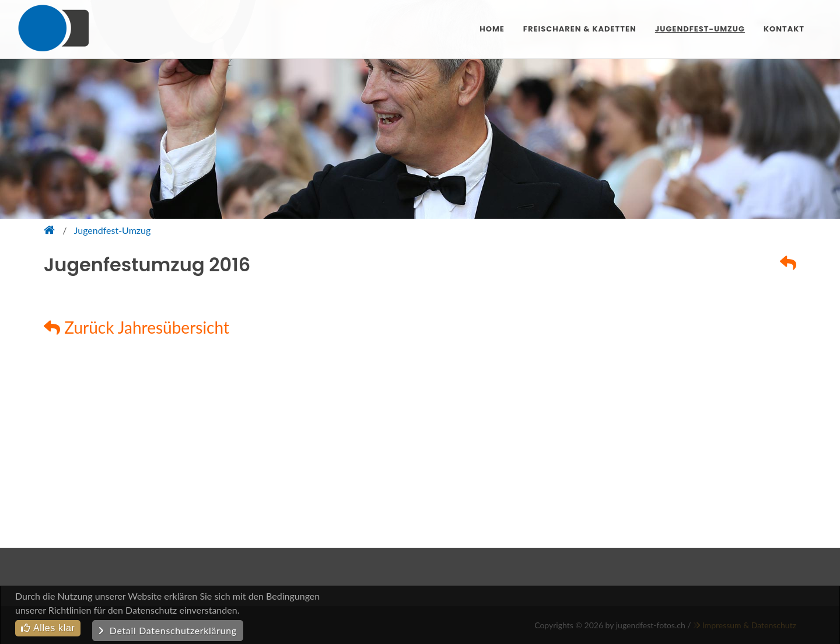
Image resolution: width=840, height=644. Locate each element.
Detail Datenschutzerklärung (167, 630)
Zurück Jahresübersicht (136, 327)
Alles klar (48, 628)
